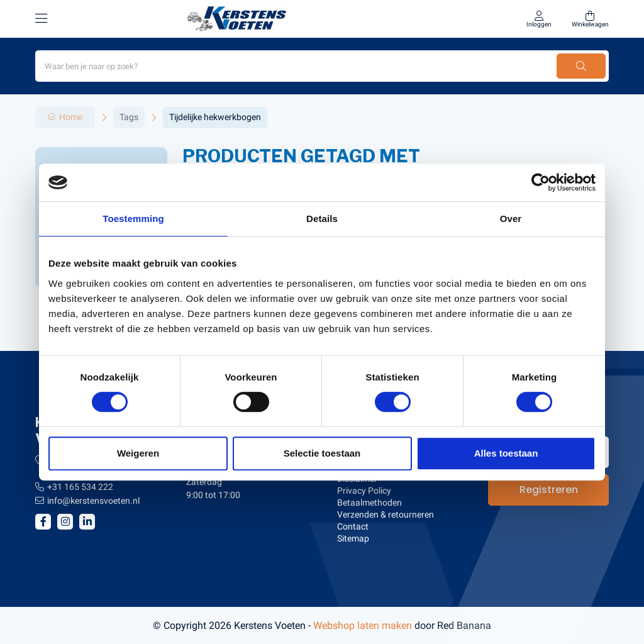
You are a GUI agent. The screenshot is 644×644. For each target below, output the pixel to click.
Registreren (549, 490)
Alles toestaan (506, 453)
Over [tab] (511, 219)
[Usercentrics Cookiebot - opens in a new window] (541, 182)
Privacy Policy (364, 491)
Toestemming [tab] (133, 219)
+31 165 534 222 (80, 487)
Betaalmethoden (369, 502)
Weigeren (138, 453)
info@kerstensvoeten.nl (93, 501)
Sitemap (353, 538)
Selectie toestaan (322, 453)
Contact (353, 526)
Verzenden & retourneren (386, 514)
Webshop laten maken (363, 625)
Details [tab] (322, 219)
